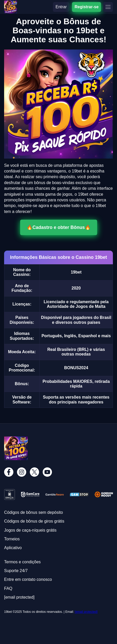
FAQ (8, 588)
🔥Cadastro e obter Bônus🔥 (58, 227)
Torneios (12, 539)
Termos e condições (22, 562)
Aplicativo (13, 548)
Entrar (61, 7)
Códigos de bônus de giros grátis (34, 521)
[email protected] (86, 612)
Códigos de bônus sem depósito (34, 512)
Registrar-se (87, 7)
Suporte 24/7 (16, 571)
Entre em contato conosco (28, 579)
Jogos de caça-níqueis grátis (30, 530)
